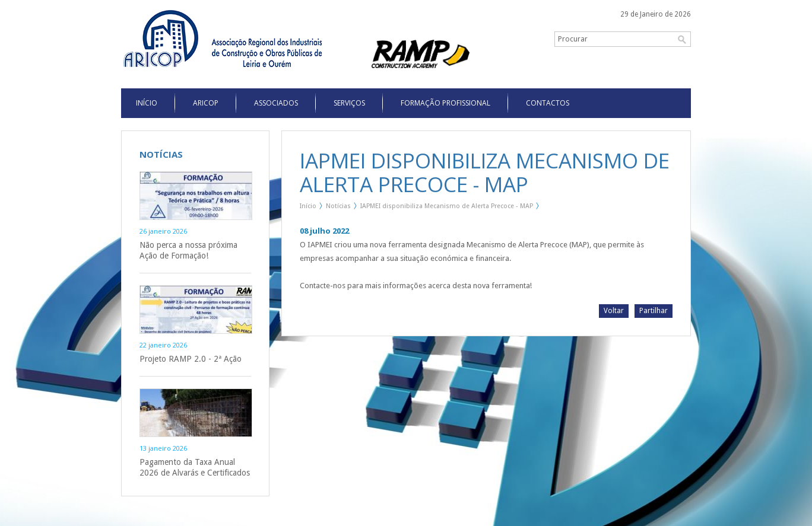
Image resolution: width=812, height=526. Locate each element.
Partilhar (654, 311)
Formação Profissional (445, 103)
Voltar (614, 311)
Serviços (349, 103)
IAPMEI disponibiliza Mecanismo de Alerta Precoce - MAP (447, 206)
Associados (276, 103)
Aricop (206, 103)
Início (308, 206)
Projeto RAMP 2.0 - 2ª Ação (191, 359)
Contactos (548, 103)
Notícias (338, 206)
